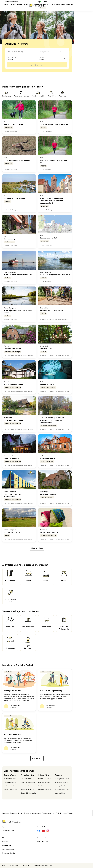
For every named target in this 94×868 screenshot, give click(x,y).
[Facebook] (39, 831)
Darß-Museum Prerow (12, 349)
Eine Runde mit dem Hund (14, 124)
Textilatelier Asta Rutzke (49, 532)
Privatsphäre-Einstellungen (42, 865)
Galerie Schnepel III (11, 458)
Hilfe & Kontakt (43, 841)
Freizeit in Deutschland (11, 813)
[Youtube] (43, 831)
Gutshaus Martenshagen (49, 458)
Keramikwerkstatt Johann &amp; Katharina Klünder (52, 421)
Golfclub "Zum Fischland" (13, 532)
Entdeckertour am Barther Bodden (17, 160)
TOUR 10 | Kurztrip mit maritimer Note (18, 275)
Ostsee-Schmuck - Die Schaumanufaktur (13, 495)
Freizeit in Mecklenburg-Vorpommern (35, 813)
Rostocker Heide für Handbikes (52, 310)
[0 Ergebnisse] (37, 65)
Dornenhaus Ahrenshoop (14, 420)
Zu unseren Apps (8, 830)
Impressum (25, 865)
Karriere (5, 841)
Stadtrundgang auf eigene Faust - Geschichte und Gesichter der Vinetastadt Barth (52, 201)
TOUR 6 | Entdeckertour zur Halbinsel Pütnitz (18, 312)
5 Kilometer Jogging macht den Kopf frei (54, 161)
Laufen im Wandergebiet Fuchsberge (54, 124)
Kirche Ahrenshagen (48, 494)
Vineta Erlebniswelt (47, 384)
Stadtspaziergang (11, 239)
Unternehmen (7, 845)
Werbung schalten (9, 849)
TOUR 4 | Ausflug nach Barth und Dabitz (55, 275)
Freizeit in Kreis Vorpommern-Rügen (67, 813)
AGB (4, 865)
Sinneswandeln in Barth (49, 238)
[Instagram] (48, 831)
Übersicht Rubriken (9, 853)
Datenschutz (13, 865)
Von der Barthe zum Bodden (15, 198)
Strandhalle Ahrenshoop (13, 384)
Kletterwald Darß (46, 349)
